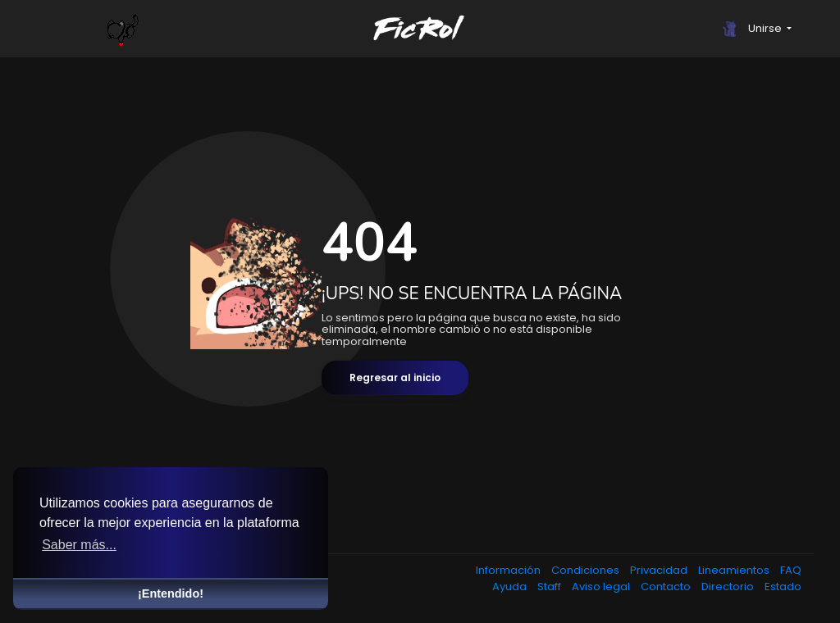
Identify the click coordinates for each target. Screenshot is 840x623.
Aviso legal (602, 587)
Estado (783, 587)
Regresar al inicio (395, 377)
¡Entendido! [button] (171, 593)
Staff (550, 587)
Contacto (667, 587)
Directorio (729, 587)
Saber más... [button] (79, 545)
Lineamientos (735, 570)
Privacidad (660, 570)
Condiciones (587, 570)
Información (509, 570)
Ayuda (511, 587)
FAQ (791, 570)
